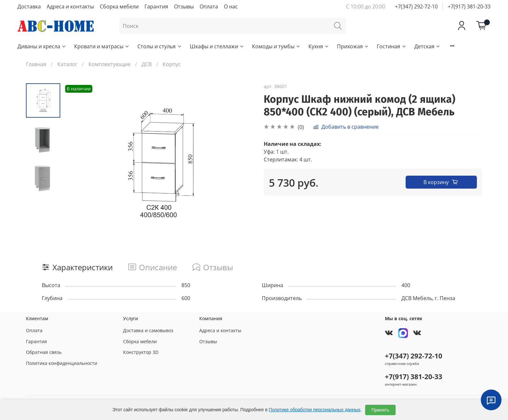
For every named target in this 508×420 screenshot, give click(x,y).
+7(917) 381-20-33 (469, 6)
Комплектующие (110, 64)
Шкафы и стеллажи (217, 46)
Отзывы (184, 6)
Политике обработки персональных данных (315, 410)
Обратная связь (44, 352)
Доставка (29, 6)
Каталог (67, 64)
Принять (381, 410)
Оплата (209, 6)
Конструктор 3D (141, 352)
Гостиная (392, 46)
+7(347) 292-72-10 (416, 6)
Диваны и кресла (42, 46)
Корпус (172, 64)
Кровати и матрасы (102, 46)
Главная (36, 64)
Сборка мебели (119, 6)
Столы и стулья (160, 46)
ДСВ (147, 64)
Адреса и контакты (70, 6)
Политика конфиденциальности (62, 363)
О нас (231, 6)
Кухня (319, 46)
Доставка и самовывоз (148, 330)
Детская (427, 46)
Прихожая (353, 46)
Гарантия (156, 6)
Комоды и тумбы (276, 46)
